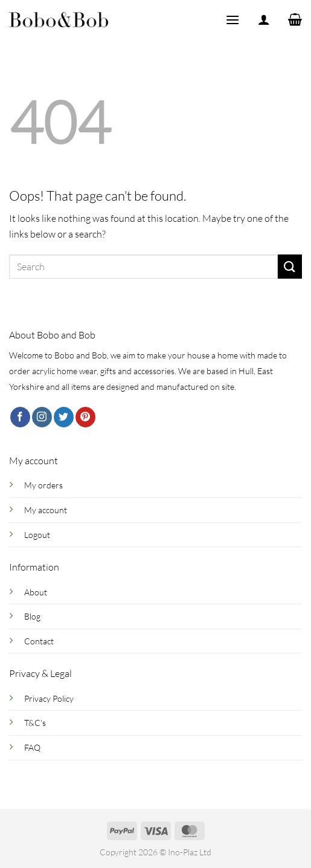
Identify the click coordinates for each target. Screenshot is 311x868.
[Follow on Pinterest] (85, 417)
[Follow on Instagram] (42, 417)
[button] (232, 20)
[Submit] (290, 266)
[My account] (264, 19)
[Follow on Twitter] (64, 417)
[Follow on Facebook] (20, 417)
